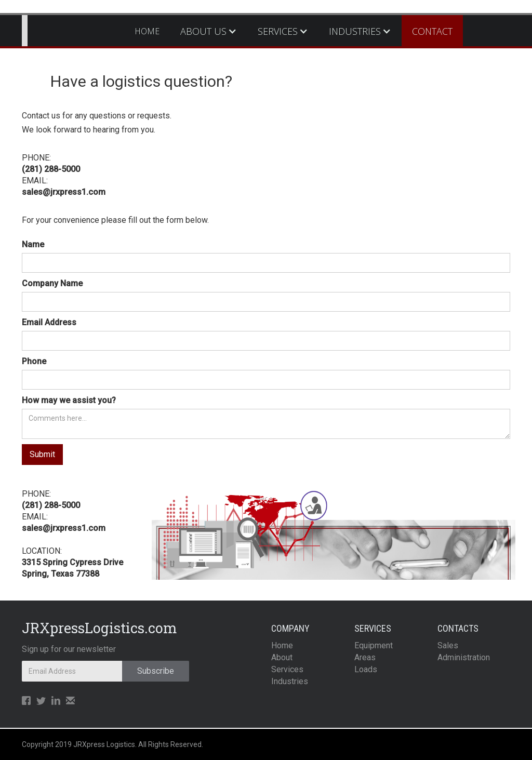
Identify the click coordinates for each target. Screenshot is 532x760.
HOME (147, 31)
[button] (209, 31)
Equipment (374, 645)
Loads (366, 669)
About (282, 657)
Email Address (49, 322)
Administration (464, 657)
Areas (365, 657)
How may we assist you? (69, 400)
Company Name (52, 283)
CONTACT (432, 31)
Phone (34, 361)
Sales (448, 645)
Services (287, 669)
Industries (290, 681)
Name (33, 244)
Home (282, 645)
